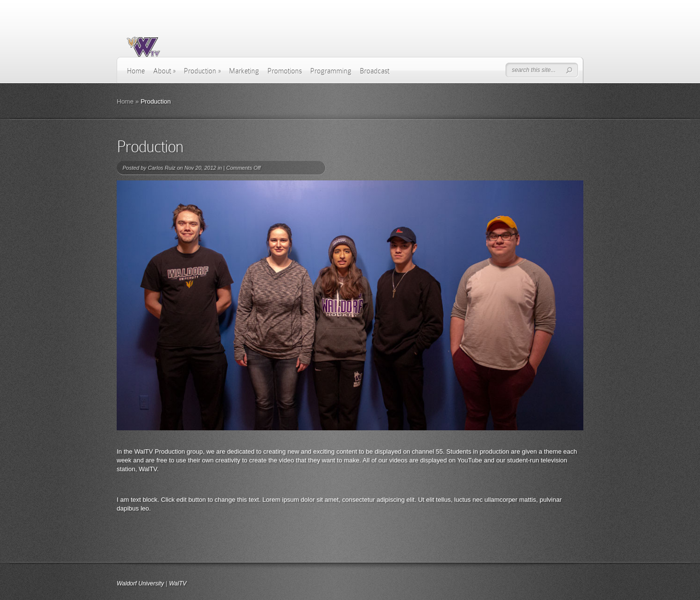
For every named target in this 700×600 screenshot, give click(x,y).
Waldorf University (140, 583)
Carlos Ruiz (162, 168)
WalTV (178, 583)
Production (202, 71)
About (164, 71)
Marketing (244, 71)
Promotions (285, 71)
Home (136, 71)
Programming (331, 71)
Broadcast (375, 71)
